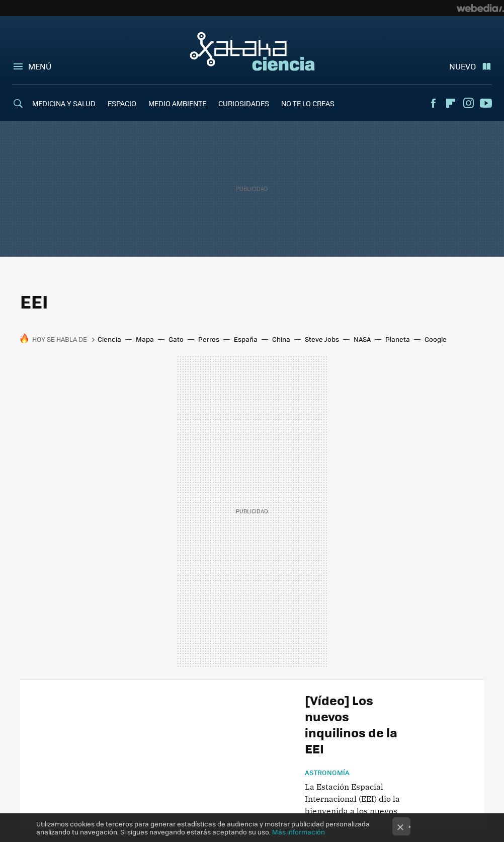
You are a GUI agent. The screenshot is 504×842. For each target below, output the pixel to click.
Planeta (398, 339)
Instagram (468, 103)
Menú (40, 66)
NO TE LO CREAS (308, 103)
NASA (362, 339)
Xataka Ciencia (252, 51)
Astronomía (327, 773)
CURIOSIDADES (244, 103)
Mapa (145, 339)
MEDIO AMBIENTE (177, 103)
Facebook (433, 103)
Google (436, 339)
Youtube (486, 103)
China (281, 339)
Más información (299, 832)
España (246, 339)
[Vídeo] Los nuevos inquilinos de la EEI (351, 724)
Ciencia (109, 339)
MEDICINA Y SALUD (64, 103)
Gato (176, 339)
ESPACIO (122, 103)
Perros (209, 339)
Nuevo (463, 66)
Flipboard (451, 103)
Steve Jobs (322, 339)
